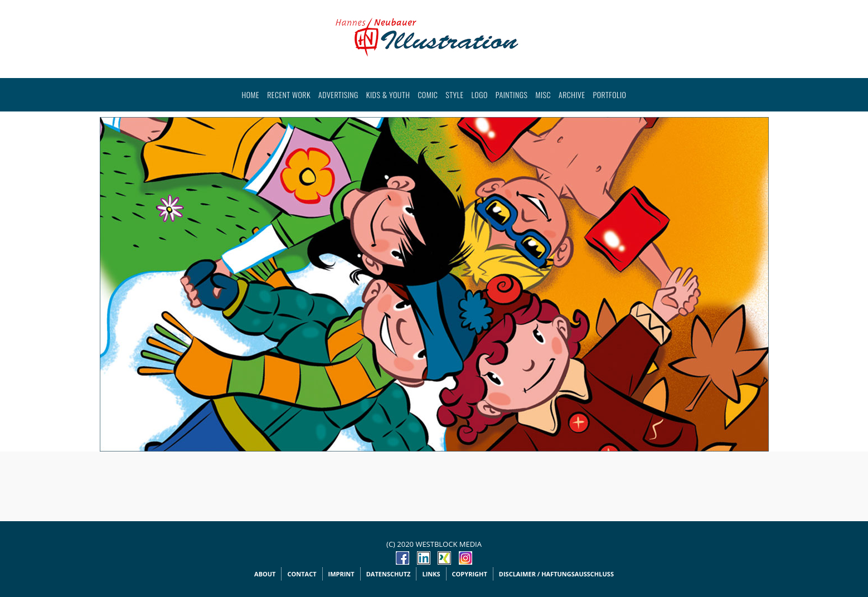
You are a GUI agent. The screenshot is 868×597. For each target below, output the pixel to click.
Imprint (341, 574)
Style (454, 94)
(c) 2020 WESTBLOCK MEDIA (434, 544)
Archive (572, 94)
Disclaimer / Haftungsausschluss (556, 574)
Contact (302, 574)
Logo (480, 94)
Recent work (289, 94)
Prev (114, 277)
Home (251, 94)
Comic (428, 94)
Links (431, 574)
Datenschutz (389, 574)
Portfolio (610, 94)
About (265, 574)
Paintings (512, 94)
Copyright (470, 574)
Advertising (338, 94)
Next (754, 277)
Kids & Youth (388, 94)
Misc (543, 94)
